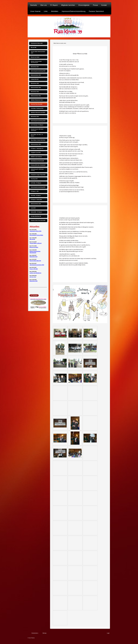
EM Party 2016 (33, 277)
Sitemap (44, 633)
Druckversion (35, 633)
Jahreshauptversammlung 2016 (37, 265)
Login (108, 633)
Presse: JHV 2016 (34, 269)
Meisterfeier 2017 (33, 257)
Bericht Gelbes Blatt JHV (35, 261)
